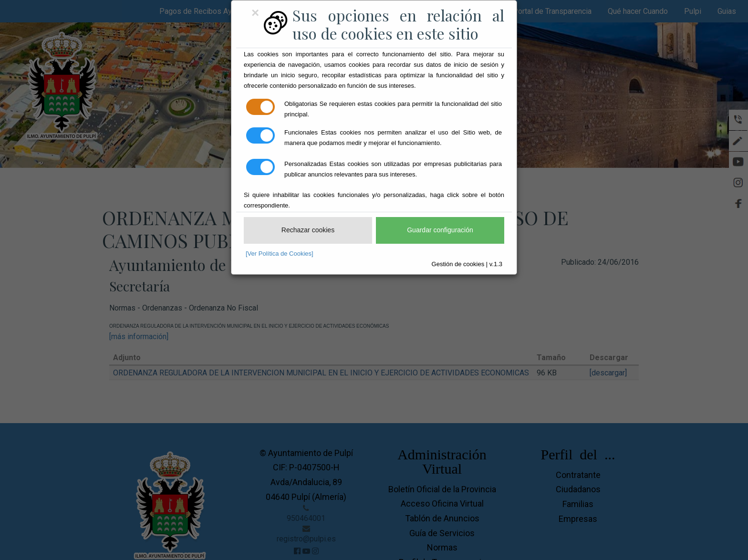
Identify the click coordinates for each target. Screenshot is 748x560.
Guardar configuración (440, 230)
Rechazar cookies (308, 230)
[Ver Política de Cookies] (280, 254)
